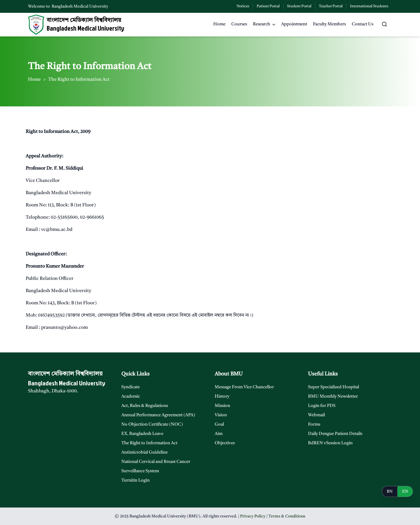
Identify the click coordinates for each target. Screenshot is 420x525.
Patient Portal (268, 6)
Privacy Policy (253, 516)
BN (390, 491)
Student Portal (299, 6)
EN (405, 491)
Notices (243, 6)
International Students (369, 6)
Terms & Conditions (287, 516)
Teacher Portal (331, 6)
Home (34, 80)
